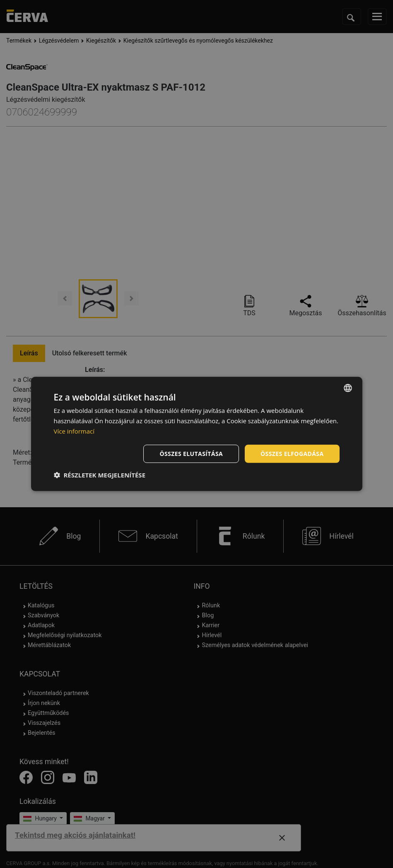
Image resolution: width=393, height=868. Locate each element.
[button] (100, 475)
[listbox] (348, 388)
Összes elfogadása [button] (292, 453)
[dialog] (197, 434)
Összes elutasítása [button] (191, 453)
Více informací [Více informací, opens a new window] (74, 431)
